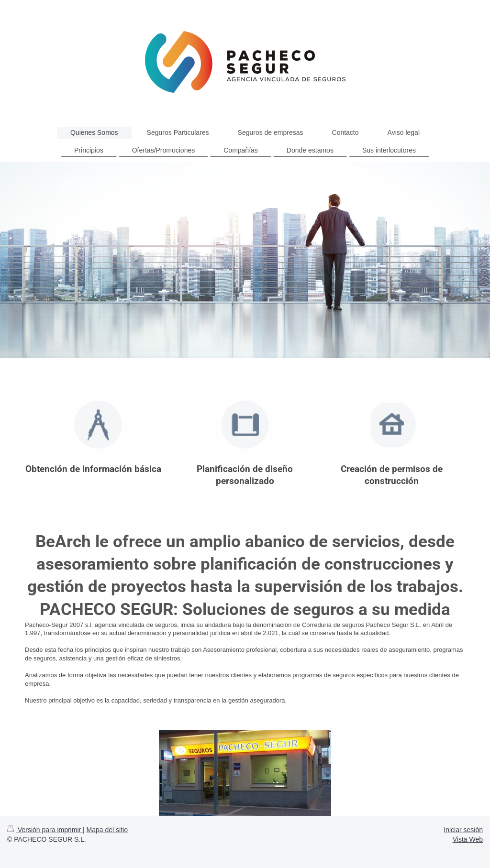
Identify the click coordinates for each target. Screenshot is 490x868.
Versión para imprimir (45, 830)
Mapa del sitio (107, 830)
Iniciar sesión (463, 830)
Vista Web (468, 839)
